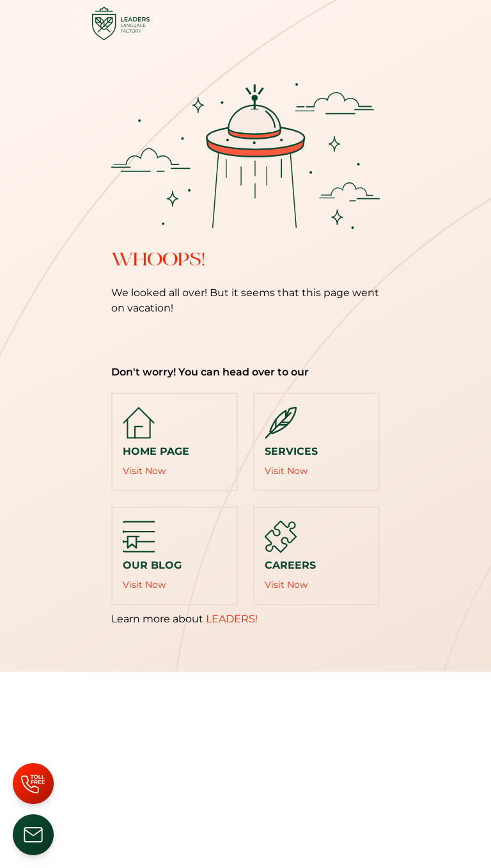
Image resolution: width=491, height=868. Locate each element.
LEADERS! (232, 619)
